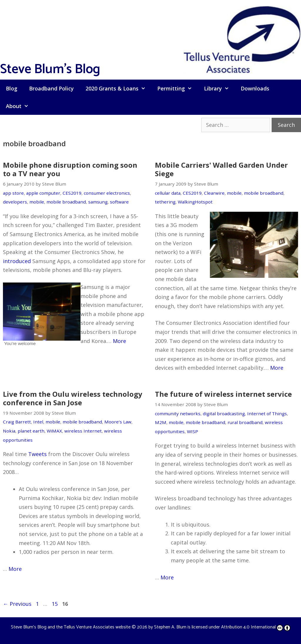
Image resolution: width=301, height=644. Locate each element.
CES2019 (72, 193)
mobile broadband (66, 202)
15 (55, 604)
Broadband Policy (51, 88)
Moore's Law (118, 422)
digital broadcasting (224, 413)
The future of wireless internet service (223, 394)
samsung (98, 202)
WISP (193, 431)
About (20, 106)
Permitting (178, 88)
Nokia (9, 431)
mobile (37, 202)
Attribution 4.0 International (256, 627)
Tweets (37, 454)
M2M (161, 422)
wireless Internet (83, 431)
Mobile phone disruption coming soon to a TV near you (70, 169)
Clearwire (214, 193)
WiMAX (54, 431)
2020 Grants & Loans (118, 88)
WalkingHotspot (195, 202)
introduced (17, 261)
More (119, 341)
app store (13, 193)
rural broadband (245, 422)
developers (15, 202)
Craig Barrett (17, 422)
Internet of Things (267, 413)
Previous (17, 604)
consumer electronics (107, 193)
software (119, 202)
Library (219, 88)
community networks (178, 413)
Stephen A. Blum (170, 627)
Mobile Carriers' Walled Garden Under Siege (221, 169)
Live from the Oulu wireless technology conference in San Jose (73, 398)
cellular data (168, 193)
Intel (38, 422)
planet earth (31, 431)
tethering (165, 202)
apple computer (43, 193)
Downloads (255, 88)
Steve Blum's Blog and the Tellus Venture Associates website (71, 627)
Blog (12, 88)
